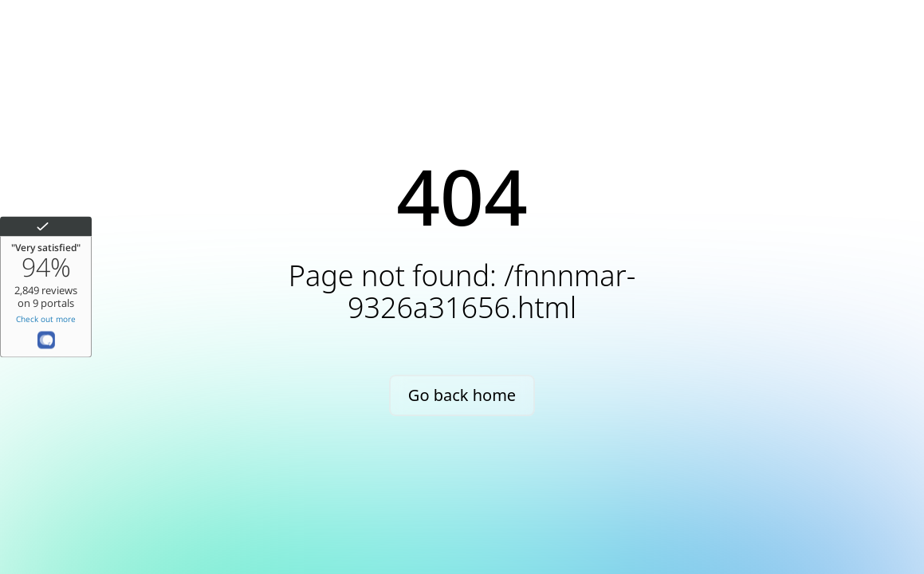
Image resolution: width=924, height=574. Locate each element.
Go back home (462, 395)
